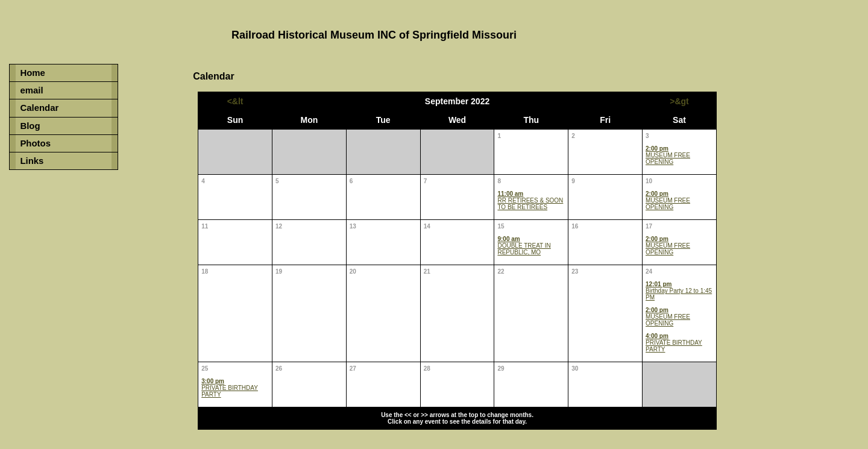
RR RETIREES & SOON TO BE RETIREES (530, 200)
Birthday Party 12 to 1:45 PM (679, 291)
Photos (35, 143)
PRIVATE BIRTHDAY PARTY (674, 343)
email (31, 90)
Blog (30, 126)
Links (32, 161)
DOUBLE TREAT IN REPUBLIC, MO (524, 246)
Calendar (39, 108)
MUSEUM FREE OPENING (668, 155)
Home (33, 73)
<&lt (235, 101)
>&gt (679, 101)
